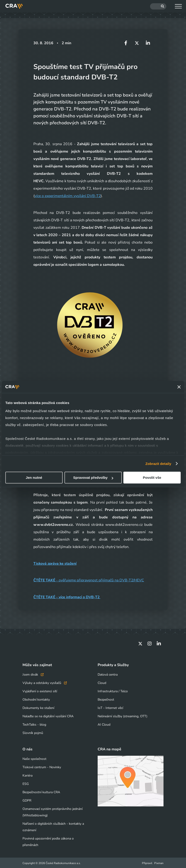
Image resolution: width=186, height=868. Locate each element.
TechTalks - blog (34, 724)
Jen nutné (34, 478)
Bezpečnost (106, 699)
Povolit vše (152, 478)
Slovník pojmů (33, 732)
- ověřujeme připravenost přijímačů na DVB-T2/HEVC (90, 580)
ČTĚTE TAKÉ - (46, 597)
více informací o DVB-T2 (81, 597)
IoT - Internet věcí (110, 707)
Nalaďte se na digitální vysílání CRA (48, 716)
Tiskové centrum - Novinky (42, 766)
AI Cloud (104, 724)
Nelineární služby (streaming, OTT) (122, 716)
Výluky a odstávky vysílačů (45, 682)
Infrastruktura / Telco (113, 691)
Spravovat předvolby (93, 478)
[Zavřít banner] (179, 387)
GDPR (27, 800)
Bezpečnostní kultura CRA (41, 791)
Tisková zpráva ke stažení (56, 563)
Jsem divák (33, 674)
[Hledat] (158, 6)
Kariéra (27, 775)
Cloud (102, 682)
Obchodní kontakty (36, 699)
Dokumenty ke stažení (38, 707)
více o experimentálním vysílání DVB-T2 (68, 196)
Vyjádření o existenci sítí (40, 691)
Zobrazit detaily (158, 464)
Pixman (159, 862)
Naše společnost (34, 758)
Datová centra (108, 674)
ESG (26, 783)
